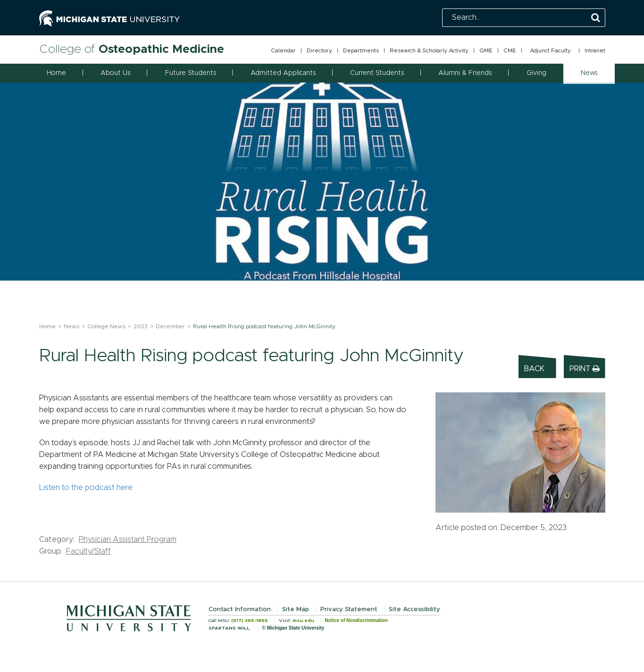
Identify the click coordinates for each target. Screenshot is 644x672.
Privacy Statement (349, 610)
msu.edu (303, 621)
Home (56, 73)
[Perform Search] (596, 18)
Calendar (283, 50)
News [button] (589, 73)
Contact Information (240, 610)
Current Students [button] (377, 73)
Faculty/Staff (88, 551)
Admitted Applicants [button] (283, 73)
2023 (141, 326)
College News (106, 326)
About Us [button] (115, 73)
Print (585, 369)
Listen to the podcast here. (87, 488)
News (71, 326)
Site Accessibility (414, 610)
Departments (361, 50)
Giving (536, 73)
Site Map (296, 610)
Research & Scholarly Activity (429, 50)
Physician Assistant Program (128, 539)
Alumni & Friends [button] (465, 73)
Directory (319, 50)
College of (132, 49)
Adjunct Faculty (550, 50)
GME (486, 50)
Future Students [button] (191, 73)
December (170, 326)
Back (534, 369)
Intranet (595, 50)
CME (510, 50)
